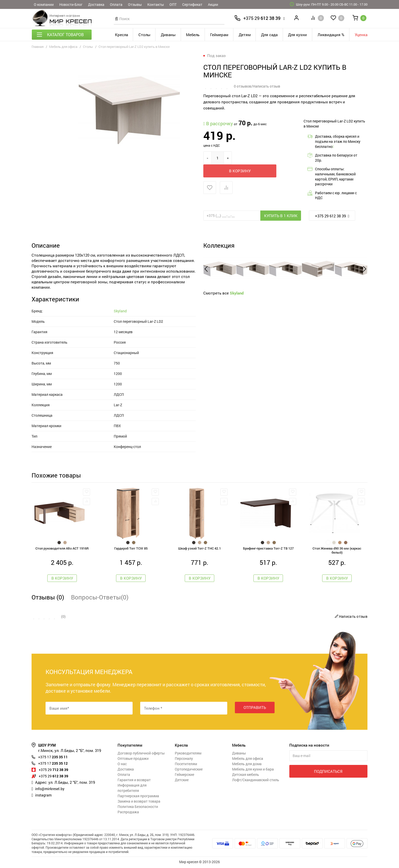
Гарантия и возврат (134, 781)
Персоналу (184, 759)
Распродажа (128, 813)
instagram (44, 796)
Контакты (156, 4)
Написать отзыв (350, 617)
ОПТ (173, 4)
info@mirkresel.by (51, 790)
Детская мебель (246, 775)
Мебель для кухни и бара (253, 770)
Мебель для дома (247, 765)
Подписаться (328, 772)
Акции (213, 4)
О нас (122, 765)
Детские (182, 781)
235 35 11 (54, 758)
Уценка (361, 35)
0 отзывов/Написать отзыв (257, 86)
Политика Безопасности (138, 808)
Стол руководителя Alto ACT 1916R (62, 549)
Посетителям (186, 765)
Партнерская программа (138, 797)
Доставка (96, 4)
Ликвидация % (331, 35)
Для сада (269, 35)
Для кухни (297, 35)
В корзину (261, 158)
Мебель (193, 35)
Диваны (168, 35)
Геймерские (184, 775)
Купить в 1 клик (281, 216)
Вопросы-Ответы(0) (100, 598)
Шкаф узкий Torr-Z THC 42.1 (200, 549)
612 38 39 (262, 18)
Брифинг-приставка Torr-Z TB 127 (268, 549)
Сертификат (192, 4)
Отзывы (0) (48, 598)
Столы (144, 35)
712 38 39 (55, 771)
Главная (38, 47)
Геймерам (219, 35)
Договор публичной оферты (141, 754)
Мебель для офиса (63, 47)
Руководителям (188, 754)
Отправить (255, 709)
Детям (245, 35)
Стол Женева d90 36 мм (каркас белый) (337, 551)
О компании (44, 4)
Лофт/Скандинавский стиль (256, 781)
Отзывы (135, 4)
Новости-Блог (71, 4)
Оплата (116, 4)
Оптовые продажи (133, 759)
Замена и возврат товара (139, 802)
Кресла (122, 35)
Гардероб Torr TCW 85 (131, 549)
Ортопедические (189, 770)
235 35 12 (54, 764)
